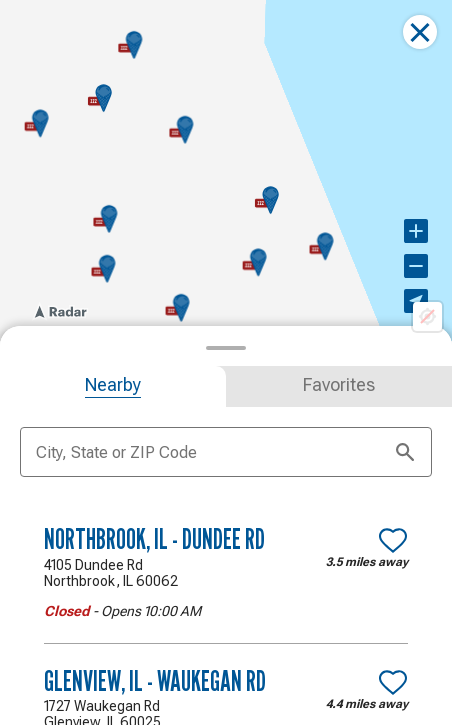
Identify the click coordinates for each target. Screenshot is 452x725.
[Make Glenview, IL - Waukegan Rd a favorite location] (393, 682)
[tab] (113, 386)
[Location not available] (427, 314)
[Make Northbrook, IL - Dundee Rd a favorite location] (393, 540)
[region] (226, 169)
